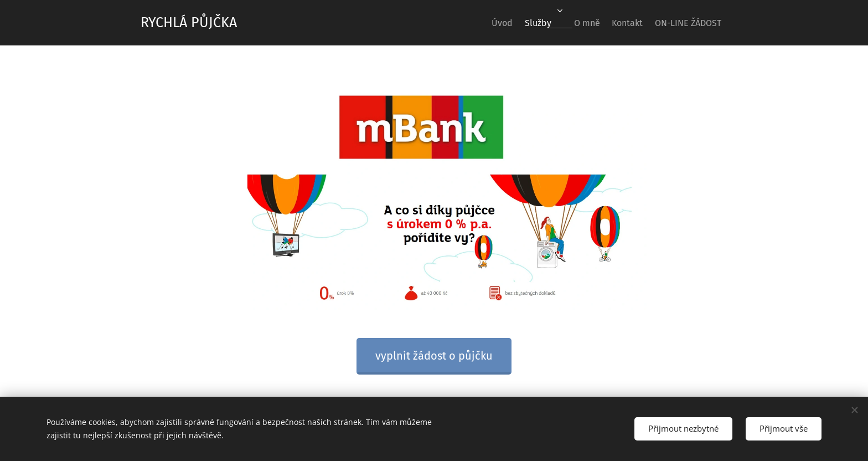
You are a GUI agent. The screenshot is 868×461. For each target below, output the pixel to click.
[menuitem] (469, 23)
